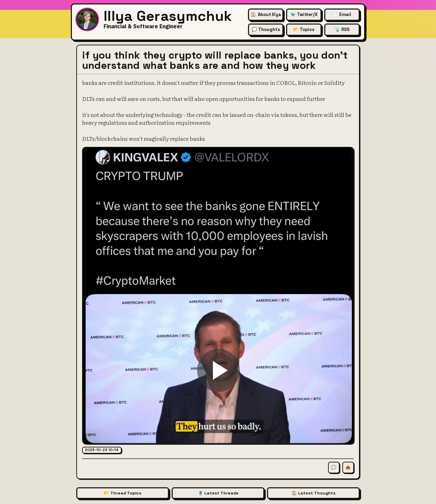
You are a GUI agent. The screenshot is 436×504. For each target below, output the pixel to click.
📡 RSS (342, 29)
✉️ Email (342, 14)
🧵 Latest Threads (218, 493)
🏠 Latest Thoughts (314, 493)
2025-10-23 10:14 (102, 450)
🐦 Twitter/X (304, 14)
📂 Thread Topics (123, 493)
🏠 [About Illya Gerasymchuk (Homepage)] (266, 14)
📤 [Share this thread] (348, 468)
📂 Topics (304, 29)
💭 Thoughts (266, 29)
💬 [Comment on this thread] (334, 468)
